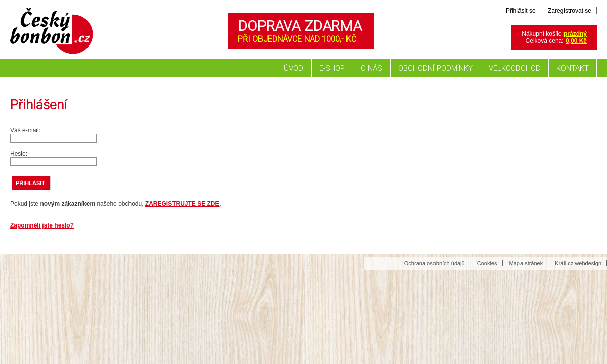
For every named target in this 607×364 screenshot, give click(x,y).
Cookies (487, 263)
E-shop (332, 68)
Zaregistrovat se (570, 11)
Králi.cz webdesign (578, 263)
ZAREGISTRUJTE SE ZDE (182, 204)
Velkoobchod (515, 68)
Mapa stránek (526, 263)
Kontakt (573, 68)
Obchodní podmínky (436, 68)
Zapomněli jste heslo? (42, 225)
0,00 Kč (576, 41)
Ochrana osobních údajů (435, 263)
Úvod (294, 68)
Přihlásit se (521, 11)
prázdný (575, 34)
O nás (372, 68)
